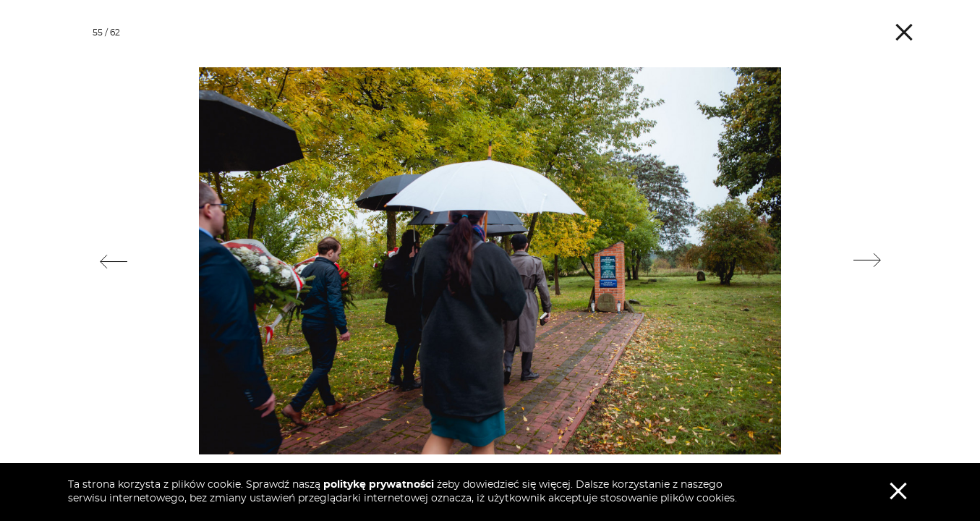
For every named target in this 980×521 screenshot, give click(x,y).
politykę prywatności (379, 485)
